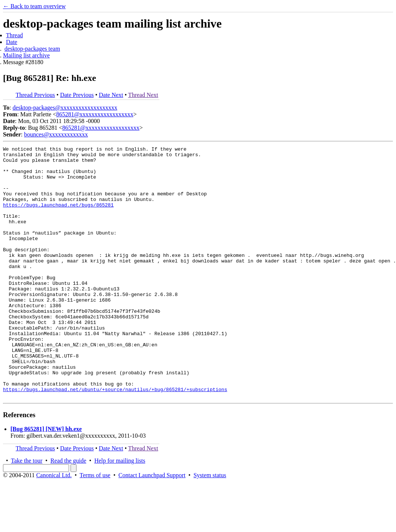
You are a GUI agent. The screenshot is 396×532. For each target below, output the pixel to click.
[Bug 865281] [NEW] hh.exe (46, 479)
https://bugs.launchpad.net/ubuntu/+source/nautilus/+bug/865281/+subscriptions (115, 438)
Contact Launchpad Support (152, 525)
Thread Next (143, 95)
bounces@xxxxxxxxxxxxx (56, 134)
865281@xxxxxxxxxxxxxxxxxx (95, 114)
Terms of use (95, 525)
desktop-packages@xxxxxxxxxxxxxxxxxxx (65, 108)
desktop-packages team (32, 49)
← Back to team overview (34, 6)
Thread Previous (35, 95)
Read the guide (68, 511)
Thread (14, 35)
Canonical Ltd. (54, 525)
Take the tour (26, 511)
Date (12, 42)
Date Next (111, 95)
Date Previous (77, 95)
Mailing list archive (26, 55)
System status (210, 525)
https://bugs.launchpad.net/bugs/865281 (58, 217)
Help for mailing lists (120, 511)
